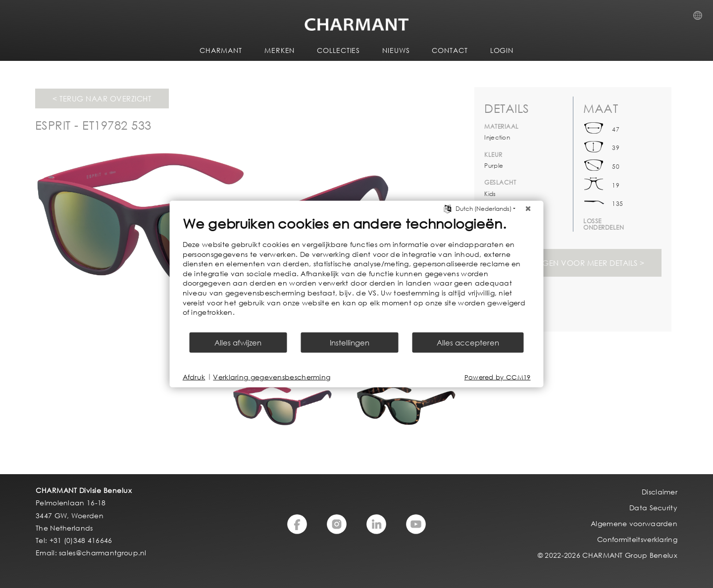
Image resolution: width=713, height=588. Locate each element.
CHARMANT (221, 50)
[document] (357, 273)
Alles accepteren (468, 342)
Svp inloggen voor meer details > (573, 263)
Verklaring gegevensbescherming (272, 377)
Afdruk (194, 377)
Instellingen (350, 342)
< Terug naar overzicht (102, 98)
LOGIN (502, 50)
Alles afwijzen (238, 342)
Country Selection (701, 18)
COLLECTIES (338, 50)
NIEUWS (396, 50)
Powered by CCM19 (498, 377)
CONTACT (450, 50)
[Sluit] (528, 209)
